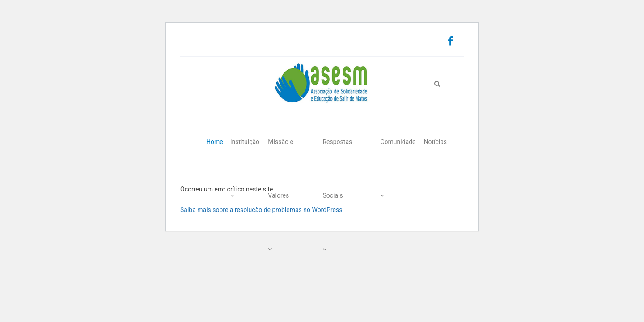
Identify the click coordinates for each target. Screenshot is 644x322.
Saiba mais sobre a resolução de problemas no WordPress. (262, 210)
